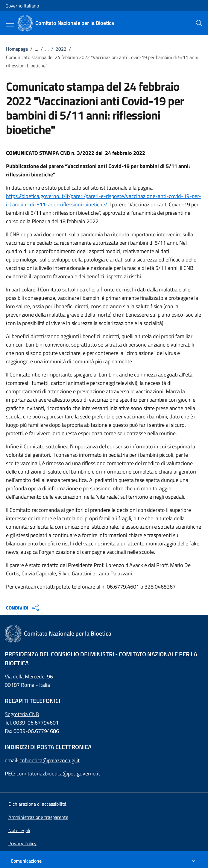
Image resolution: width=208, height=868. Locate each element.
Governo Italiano (22, 6)
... (37, 49)
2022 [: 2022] (61, 49)
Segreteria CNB (22, 714)
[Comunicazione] (104, 861)
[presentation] (199, 23)
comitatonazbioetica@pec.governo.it (58, 774)
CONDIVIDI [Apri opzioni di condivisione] (23, 608)
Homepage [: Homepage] (17, 49)
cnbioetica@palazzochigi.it (50, 760)
